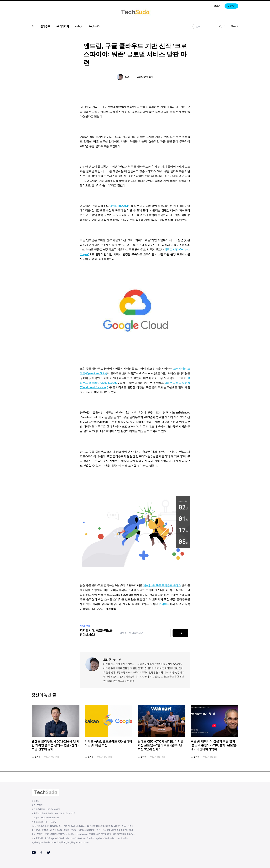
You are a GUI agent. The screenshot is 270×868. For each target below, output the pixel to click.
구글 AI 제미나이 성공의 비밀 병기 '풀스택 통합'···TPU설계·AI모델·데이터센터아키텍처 (214, 745)
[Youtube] (34, 852)
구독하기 (231, 6)
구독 (180, 633)
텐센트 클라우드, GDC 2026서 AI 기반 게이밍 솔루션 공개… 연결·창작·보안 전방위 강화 (56, 745)
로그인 (217, 6)
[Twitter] (115, 660)
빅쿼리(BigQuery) (120, 206)
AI (33, 26)
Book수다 (94, 26)
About (234, 26)
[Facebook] (120, 660)
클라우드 (45, 26)
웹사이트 (164, 604)
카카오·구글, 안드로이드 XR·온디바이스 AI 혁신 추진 (108, 743)
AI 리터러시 (63, 26)
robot (79, 26)
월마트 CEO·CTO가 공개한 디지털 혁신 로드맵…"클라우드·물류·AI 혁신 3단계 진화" (160, 745)
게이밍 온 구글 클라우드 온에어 (162, 585)
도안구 (128, 77)
